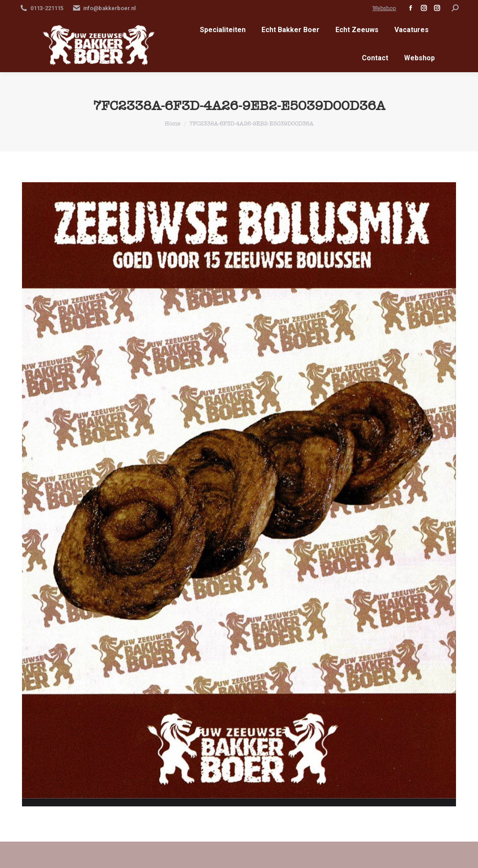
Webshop (384, 8)
